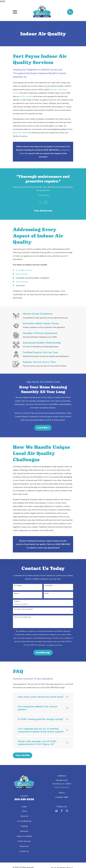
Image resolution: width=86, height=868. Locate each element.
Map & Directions (62, 787)
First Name (18, 586)
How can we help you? (23, 617)
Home (24, 811)
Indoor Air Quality (24, 836)
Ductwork (24, 831)
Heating (24, 826)
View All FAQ (23, 755)
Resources (24, 846)
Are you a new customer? (24, 609)
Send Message (43, 653)
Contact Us (24, 851)
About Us (24, 816)
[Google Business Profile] (56, 811)
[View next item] (46, 202)
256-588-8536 (24, 799)
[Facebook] (62, 811)
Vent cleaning (22, 282)
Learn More (43, 428)
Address (17, 601)
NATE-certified (26, 96)
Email (47, 594)
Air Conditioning (24, 821)
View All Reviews (43, 211)
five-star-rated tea (22, 133)
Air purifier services (24, 270)
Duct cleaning (22, 274)
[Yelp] (67, 811)
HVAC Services (24, 841)
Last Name (49, 586)
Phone (16, 594)
